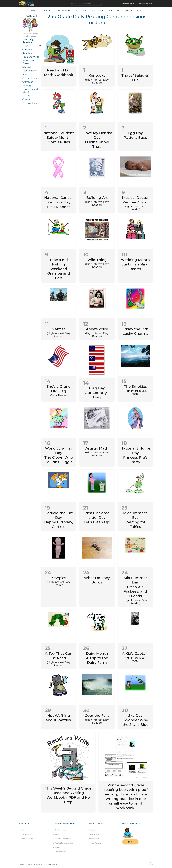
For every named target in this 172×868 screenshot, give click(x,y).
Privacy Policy (25, 834)
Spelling (27, 67)
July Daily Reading (28, 41)
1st (76, 10)
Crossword (93, 830)
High (139, 10)
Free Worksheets (32, 103)
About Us (24, 824)
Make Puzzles (95, 824)
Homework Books (28, 62)
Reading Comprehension (63, 843)
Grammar (28, 82)
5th (110, 10)
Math (25, 46)
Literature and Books (30, 91)
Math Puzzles (93, 839)
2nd (85, 10)
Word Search (93, 834)
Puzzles (26, 96)
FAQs (22, 830)
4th (102, 10)
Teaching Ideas (60, 830)
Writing (27, 86)
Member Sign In (128, 4)
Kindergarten (64, 10)
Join (130, 842)
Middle (129, 10)
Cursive (26, 99)
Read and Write (31, 57)
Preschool (48, 10)
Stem (25, 75)
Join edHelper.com (145, 4)
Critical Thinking (31, 78)
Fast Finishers (30, 71)
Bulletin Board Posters (62, 839)
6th (119, 10)
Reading (34, 10)
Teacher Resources (64, 824)
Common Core (30, 50)
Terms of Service (26, 839)
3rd (93, 10)
